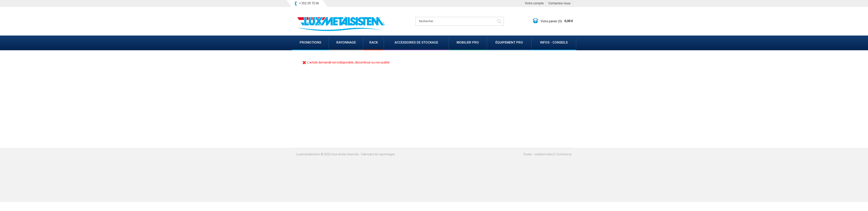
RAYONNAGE (346, 42)
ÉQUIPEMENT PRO (509, 42)
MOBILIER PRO (468, 42)
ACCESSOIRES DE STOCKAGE (416, 42)
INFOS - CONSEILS (554, 42)
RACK (374, 42)
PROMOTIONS (310, 42)
